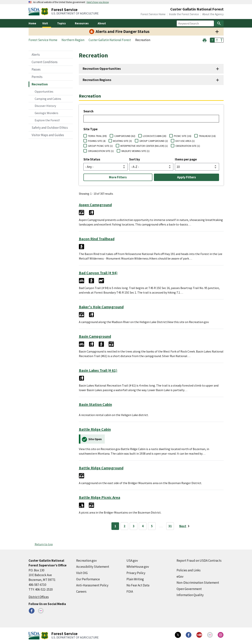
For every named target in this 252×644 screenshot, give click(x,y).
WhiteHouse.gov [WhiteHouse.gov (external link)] (138, 567)
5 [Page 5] (152, 526)
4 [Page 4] (143, 526)
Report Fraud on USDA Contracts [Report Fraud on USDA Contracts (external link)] (199, 561)
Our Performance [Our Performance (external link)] (88, 579)
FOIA (130, 592)
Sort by (135, 159)
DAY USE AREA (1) (185, 141)
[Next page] (185, 526)
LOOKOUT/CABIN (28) (155, 136)
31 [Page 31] (170, 526)
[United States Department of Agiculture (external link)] (35, 12)
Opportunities (44, 91)
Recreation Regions (97, 80)
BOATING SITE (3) (122, 141)
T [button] (212, 40)
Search (88, 111)
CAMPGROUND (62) (125, 136)
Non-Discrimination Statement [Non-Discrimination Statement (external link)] (198, 583)
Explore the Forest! (47, 120)
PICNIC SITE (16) (183, 136)
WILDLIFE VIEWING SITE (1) (135, 151)
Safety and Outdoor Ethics (50, 128)
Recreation (40, 84)
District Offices (39, 597)
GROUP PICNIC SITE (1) (100, 146)
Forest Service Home (153, 14)
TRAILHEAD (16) (207, 136)
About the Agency (213, 14)
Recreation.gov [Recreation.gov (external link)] (86, 561)
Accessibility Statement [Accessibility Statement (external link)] (93, 567)
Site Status (92, 159)
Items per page (186, 159)
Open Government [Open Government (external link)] (189, 589)
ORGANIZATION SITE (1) (101, 151)
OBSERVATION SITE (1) (188, 146)
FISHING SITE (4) (97, 141)
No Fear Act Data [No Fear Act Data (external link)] (138, 585)
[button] (205, 40)
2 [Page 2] (124, 526)
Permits (37, 77)
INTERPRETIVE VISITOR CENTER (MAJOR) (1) (144, 146)
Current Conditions (45, 62)
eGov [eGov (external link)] (180, 577)
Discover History (45, 106)
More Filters (118, 177)
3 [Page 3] (134, 526)
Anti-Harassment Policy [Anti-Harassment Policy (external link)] (92, 585)
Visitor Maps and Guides (48, 135)
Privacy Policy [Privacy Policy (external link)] (136, 573)
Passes (36, 69)
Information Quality (190, 595)
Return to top (44, 544)
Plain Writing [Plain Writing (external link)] (135, 579)
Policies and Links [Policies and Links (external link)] (189, 570)
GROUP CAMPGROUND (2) (154, 141)
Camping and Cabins (48, 99)
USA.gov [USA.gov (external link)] (132, 561)
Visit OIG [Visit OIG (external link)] (82, 573)
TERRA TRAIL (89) (97, 136)
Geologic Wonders (46, 113)
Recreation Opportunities (102, 69)
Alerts (36, 55)
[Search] (219, 23)
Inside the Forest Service (184, 14)
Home (32, 23)
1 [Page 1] (115, 526)
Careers (81, 592)
